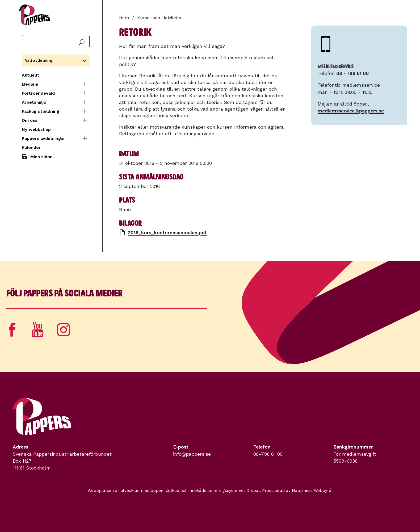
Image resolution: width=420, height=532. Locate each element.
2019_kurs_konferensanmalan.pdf (167, 233)
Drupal (253, 491)
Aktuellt (31, 75)
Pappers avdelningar (43, 138)
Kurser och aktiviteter (159, 18)
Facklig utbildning (41, 111)
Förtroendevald (38, 93)
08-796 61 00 (268, 454)
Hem (124, 18)
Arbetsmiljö (34, 102)
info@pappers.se (192, 454)
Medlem (30, 84)
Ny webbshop (36, 129)
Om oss (30, 120)
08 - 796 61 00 (352, 73)
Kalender (31, 147)
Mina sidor (41, 157)
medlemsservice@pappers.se (351, 111)
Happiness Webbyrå (312, 491)
